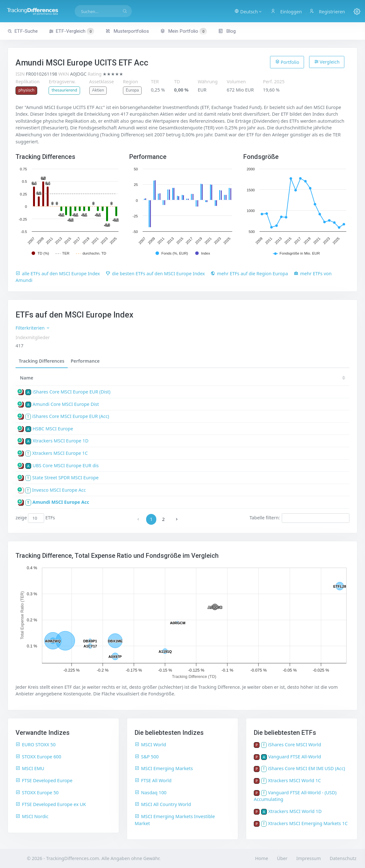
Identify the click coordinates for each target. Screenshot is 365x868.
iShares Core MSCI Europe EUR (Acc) (71, 416)
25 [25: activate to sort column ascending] (166, 378)
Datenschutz (343, 858)
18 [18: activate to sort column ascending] (299, 378)
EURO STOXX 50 (36, 745)
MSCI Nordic (32, 816)
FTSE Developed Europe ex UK (51, 804)
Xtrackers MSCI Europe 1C (60, 453)
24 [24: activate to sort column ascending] (185, 378)
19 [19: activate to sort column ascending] (280, 378)
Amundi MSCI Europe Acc (61, 502)
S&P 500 (147, 757)
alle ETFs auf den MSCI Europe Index (58, 273)
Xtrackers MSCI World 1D (295, 811)
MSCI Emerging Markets (164, 768)
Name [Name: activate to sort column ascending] (27, 378)
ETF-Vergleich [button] (71, 31)
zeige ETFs (35, 518)
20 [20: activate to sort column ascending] (261, 378)
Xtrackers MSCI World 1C (295, 780)
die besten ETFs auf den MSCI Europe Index (155, 273)
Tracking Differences (42, 361)
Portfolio (287, 62)
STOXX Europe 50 (37, 793)
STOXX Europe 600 (38, 757)
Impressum (309, 858)
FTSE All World (153, 780)
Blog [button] (227, 31)
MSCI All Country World (163, 804)
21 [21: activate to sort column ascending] (242, 378)
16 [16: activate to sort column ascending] (337, 378)
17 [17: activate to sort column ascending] (318, 378)
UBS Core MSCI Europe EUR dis (65, 465)
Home (262, 858)
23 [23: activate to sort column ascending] (204, 378)
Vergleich (327, 62)
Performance (85, 361)
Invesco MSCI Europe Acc (59, 490)
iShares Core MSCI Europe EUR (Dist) (71, 392)
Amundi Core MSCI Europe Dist (66, 404)
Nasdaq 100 (151, 793)
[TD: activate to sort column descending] (149, 378)
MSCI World (150, 745)
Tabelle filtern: (299, 518)
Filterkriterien (33, 328)
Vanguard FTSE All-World (294, 757)
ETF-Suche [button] (23, 31)
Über (282, 858)
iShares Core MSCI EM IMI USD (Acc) (307, 768)
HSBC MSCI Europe (53, 429)
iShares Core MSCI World (295, 745)
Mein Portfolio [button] (183, 31)
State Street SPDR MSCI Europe (66, 478)
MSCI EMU (30, 768)
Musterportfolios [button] (127, 31)
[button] (248, 11)
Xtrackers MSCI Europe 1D (60, 441)
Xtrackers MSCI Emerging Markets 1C (308, 823)
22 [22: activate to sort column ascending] (223, 378)
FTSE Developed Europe (44, 780)
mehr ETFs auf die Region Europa (249, 273)
